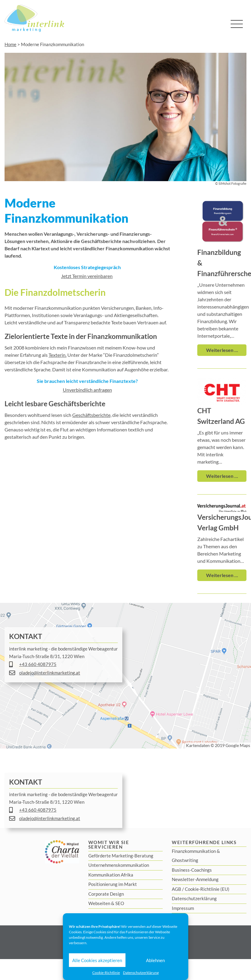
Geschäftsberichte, (92, 415)
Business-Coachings (192, 870)
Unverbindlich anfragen (87, 390)
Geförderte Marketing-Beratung (121, 856)
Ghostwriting (185, 860)
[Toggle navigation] (237, 24)
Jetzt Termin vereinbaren (87, 276)
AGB (176, 889)
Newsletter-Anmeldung (195, 879)
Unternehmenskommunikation (119, 865)
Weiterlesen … (222, 350)
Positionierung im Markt (113, 884)
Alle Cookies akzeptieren (97, 960)
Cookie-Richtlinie (106, 973)
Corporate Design (106, 894)
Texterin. (58, 355)
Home (10, 44)
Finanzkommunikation (194, 851)
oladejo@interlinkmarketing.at (50, 673)
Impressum (183, 908)
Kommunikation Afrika (111, 875)
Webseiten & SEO (106, 903)
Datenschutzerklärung (141, 973)
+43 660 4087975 (38, 664)
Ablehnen (155, 960)
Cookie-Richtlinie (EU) (207, 889)
